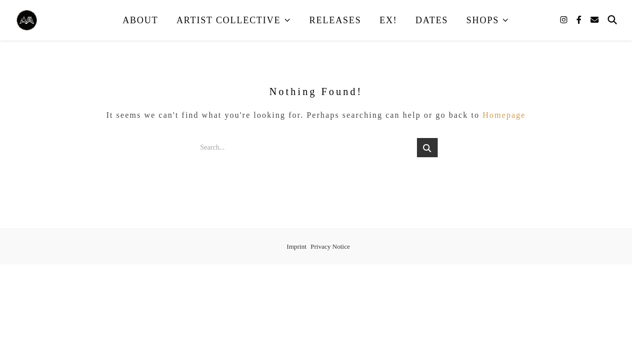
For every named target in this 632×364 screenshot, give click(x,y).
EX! (388, 20)
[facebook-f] (580, 20)
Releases (335, 20)
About (140, 20)
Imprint (297, 246)
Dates (432, 20)
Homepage (504, 115)
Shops (483, 20)
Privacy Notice (330, 246)
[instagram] (565, 20)
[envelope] (595, 20)
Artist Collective (229, 20)
